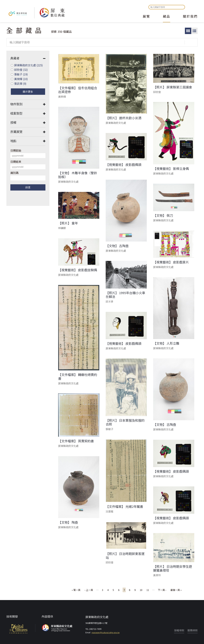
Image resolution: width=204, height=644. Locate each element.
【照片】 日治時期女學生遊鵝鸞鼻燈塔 (173, 568)
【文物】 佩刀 (163, 215)
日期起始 (16, 150)
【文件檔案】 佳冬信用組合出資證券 (78, 90)
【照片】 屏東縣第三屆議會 (173, 87)
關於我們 (190, 17)
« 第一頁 (76, 590)
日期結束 (16, 162)
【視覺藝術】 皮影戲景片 (171, 262)
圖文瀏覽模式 (194, 31)
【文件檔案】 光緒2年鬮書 (124, 507)
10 (141, 590)
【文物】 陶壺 (68, 522)
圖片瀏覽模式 (188, 31)
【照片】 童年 (68, 223)
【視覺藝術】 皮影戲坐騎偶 (78, 270)
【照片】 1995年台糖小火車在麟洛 (125, 295)
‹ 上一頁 (89, 590)
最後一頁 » (176, 590)
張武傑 (20, 84)
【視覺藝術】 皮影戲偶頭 (124, 165)
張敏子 (21, 74)
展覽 (146, 17)
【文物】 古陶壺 (117, 246)
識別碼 (14, 173)
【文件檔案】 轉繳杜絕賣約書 (78, 377)
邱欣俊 (21, 70)
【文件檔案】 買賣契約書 (76, 441)
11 (148, 590)
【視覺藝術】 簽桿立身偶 (171, 169)
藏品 (167, 17)
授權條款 (179, 630)
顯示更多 (28, 92)
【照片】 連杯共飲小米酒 (124, 118)
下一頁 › (162, 590)
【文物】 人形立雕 (166, 343)
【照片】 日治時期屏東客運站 (125, 556)
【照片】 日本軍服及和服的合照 (125, 422)
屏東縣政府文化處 (28, 65)
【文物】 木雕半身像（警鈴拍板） (78, 175)
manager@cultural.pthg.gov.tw (106, 633)
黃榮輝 (21, 79)
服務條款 (193, 630)
